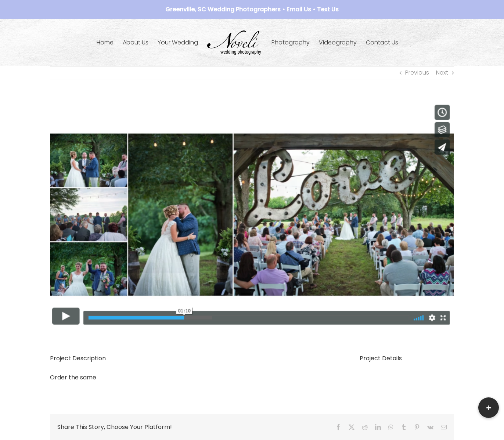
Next (442, 73)
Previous (417, 73)
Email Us (299, 9)
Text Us (328, 9)
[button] (489, 408)
